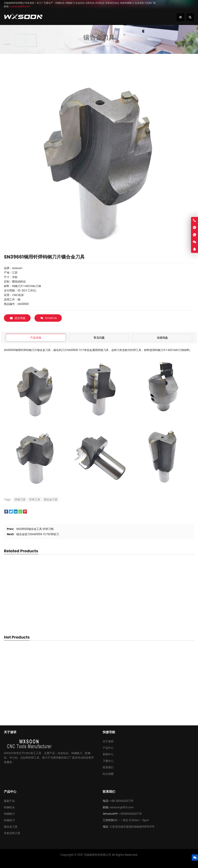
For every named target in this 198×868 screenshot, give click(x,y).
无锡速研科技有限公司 (97, 855)
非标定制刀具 (12, 833)
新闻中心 (108, 754)
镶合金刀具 (51, 499)
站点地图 (108, 773)
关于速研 (108, 741)
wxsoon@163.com (122, 807)
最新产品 (9, 800)
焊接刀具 (20, 499)
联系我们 (108, 767)
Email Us (49, 318)
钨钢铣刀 (9, 814)
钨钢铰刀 (9, 820)
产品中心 (108, 748)
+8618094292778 (130, 814)
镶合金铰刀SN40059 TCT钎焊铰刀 (38, 534)
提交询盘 (18, 318)
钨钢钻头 (9, 807)
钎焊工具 (35, 499)
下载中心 (108, 760)
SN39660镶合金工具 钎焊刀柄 (35, 529)
